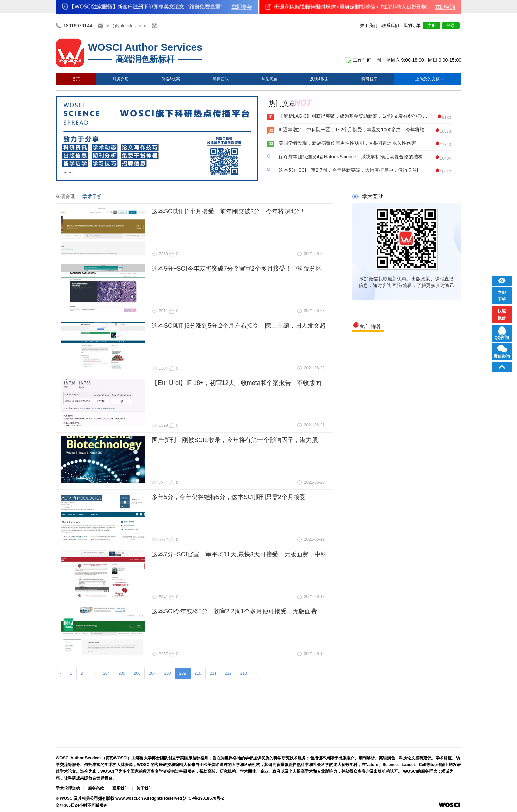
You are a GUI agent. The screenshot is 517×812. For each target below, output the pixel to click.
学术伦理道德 (68, 788)
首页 (76, 79)
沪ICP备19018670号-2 (203, 798)
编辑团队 (221, 79)
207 (152, 673)
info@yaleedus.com (126, 26)
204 (106, 673)
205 (122, 673)
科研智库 (369, 79)
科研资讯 (65, 196)
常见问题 (269, 79)
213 (244, 673)
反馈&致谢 (319, 79)
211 (213, 673)
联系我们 (390, 26)
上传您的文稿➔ (429, 79)
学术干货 (92, 196)
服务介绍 (121, 79)
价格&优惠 (171, 79)
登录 (451, 26)
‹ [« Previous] (61, 673)
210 (198, 673)
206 (137, 673)
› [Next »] (256, 673)
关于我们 (369, 26)
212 (228, 673)
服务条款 (96, 788)
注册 (432, 26)
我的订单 (412, 26)
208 (168, 673)
